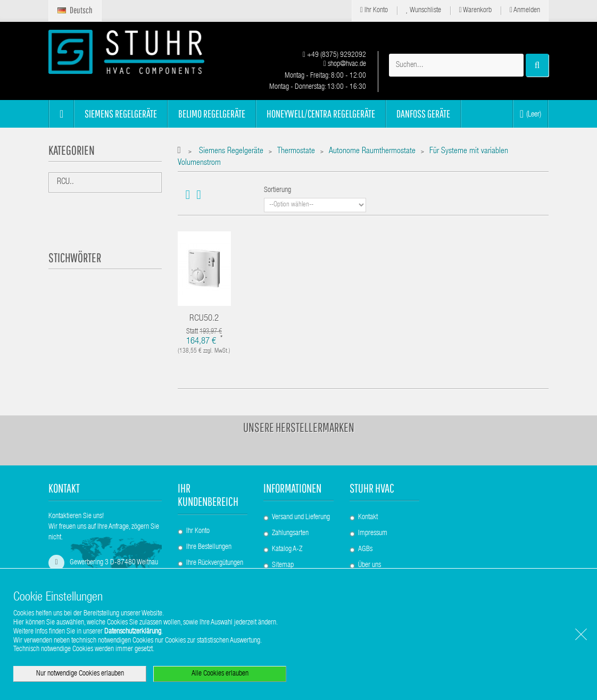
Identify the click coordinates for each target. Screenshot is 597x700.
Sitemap (283, 565)
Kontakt (368, 518)
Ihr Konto (374, 10)
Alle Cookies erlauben (220, 674)
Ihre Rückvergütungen (215, 563)
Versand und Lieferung (301, 518)
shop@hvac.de (345, 64)
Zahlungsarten (290, 534)
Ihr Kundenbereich (208, 495)
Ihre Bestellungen (209, 547)
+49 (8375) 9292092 (334, 55)
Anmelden (525, 10)
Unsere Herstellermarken (299, 427)
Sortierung (277, 190)
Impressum (373, 534)
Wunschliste (424, 10)
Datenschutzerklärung (133, 632)
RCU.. (65, 182)
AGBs (365, 549)
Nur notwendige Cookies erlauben (80, 674)
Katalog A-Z (287, 549)
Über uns (370, 565)
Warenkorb (475, 10)
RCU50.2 (204, 319)
